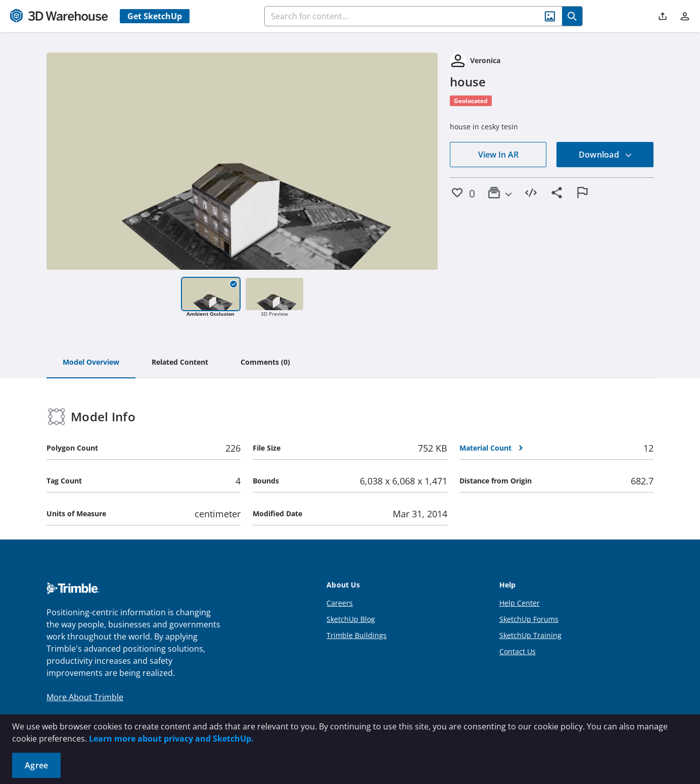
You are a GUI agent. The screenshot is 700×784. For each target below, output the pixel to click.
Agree (36, 765)
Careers (340, 603)
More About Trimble (85, 697)
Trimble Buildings (357, 635)
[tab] (91, 363)
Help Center (520, 603)
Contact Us (518, 651)
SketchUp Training (530, 635)
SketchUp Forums (529, 619)
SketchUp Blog (351, 619)
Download (605, 155)
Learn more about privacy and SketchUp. (171, 739)
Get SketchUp (155, 16)
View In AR (498, 155)
